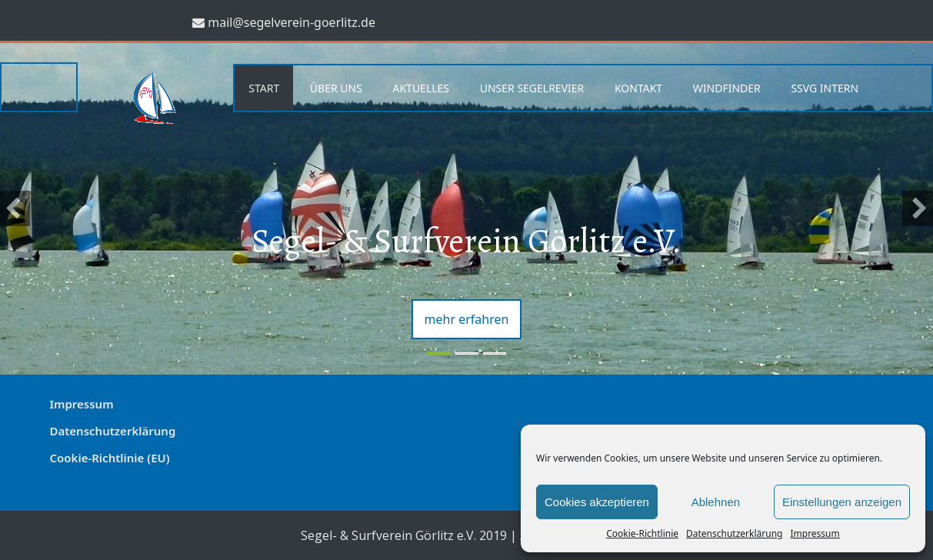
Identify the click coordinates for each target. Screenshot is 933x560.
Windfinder (727, 88)
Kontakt (638, 88)
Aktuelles (421, 88)
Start (264, 88)
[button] (15, 209)
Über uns (336, 88)
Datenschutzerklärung (734, 533)
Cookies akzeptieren (597, 502)
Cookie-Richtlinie (642, 533)
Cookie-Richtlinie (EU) (110, 458)
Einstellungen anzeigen (842, 502)
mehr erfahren (467, 319)
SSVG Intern (825, 88)
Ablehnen (716, 502)
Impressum (815, 533)
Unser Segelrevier (532, 88)
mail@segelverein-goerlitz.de (292, 22)
